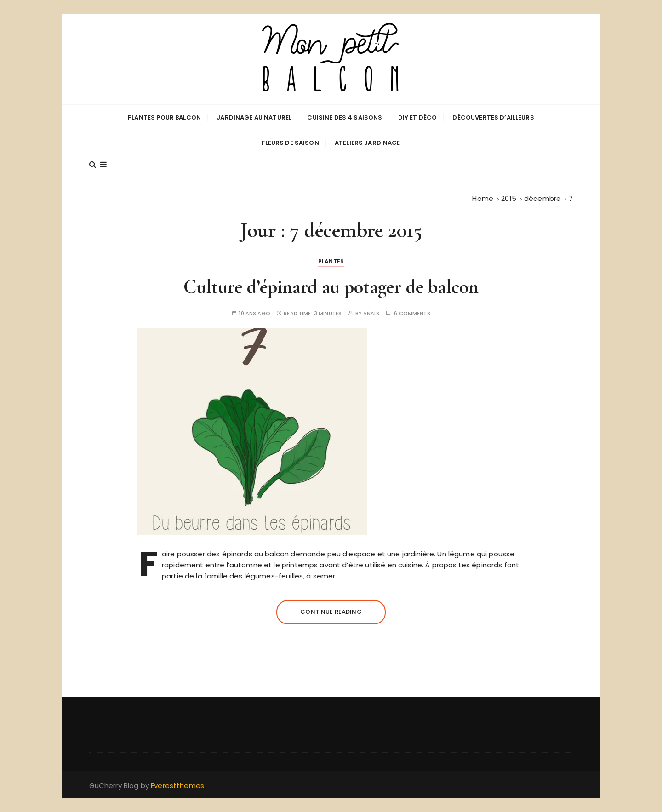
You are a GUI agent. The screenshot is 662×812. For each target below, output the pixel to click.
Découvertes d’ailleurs (493, 117)
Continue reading (331, 612)
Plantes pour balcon (164, 117)
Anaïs (371, 313)
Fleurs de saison (290, 143)
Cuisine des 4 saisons (345, 117)
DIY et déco (418, 117)
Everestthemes (177, 786)
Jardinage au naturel (254, 117)
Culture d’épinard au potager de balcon (331, 287)
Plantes (331, 261)
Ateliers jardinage (368, 143)
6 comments (412, 313)
